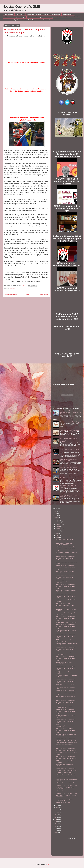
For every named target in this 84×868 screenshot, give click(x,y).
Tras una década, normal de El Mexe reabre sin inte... (65, 654)
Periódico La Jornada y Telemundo (64, 729)
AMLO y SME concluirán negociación (65, 685)
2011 (56, 831)
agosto (58, 531)
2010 (56, 833)
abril (57, 805)
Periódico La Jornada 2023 (34, 14)
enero (57, 812)
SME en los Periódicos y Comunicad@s (15, 17)
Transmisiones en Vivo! (45, 20)
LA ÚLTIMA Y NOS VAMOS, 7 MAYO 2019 (66, 751)
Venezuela (12, 288)
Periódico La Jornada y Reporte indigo (65, 791)
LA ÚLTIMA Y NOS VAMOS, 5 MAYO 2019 (66, 770)
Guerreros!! (7, 20)
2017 (56, 817)
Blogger (47, 864)
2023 (56, 511)
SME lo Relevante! (68, 14)
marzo (58, 808)
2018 (56, 815)
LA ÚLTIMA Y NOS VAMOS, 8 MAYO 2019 (66, 740)
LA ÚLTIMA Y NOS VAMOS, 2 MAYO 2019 (66, 785)
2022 (56, 513)
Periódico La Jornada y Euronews (69, 468)
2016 (56, 819)
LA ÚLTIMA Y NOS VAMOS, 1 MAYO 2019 (66, 793)
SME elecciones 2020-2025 (71, 17)
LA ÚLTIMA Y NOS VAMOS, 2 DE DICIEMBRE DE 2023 (69, 496)
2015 (56, 822)
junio (57, 535)
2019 (56, 520)
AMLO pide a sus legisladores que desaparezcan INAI (69, 460)
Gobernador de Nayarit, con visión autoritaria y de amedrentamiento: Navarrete (69, 440)
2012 (56, 828)
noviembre (59, 524)
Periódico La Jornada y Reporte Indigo (70, 422)
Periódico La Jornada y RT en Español (65, 657)
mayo (57, 538)
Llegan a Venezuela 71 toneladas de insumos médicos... (65, 707)
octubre (58, 526)
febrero (58, 810)
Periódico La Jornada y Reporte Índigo (65, 566)
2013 (56, 826)
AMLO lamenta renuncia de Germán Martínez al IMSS (65, 641)
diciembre (58, 522)
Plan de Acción (20, 14)
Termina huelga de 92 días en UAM (65, 773)
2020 (56, 518)
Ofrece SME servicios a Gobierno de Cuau (66, 742)
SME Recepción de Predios (54, 17)
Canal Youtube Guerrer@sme (36, 17)
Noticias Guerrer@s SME (21, 7)
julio (57, 533)
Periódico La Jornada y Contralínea (65, 575)
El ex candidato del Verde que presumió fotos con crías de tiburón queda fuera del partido (71, 412)
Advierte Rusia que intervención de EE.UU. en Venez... (64, 765)
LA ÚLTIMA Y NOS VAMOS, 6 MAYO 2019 (66, 759)
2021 (56, 516)
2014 (56, 824)
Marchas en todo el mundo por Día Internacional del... (64, 800)
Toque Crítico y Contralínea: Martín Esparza (25, 20)
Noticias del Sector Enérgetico (52, 14)
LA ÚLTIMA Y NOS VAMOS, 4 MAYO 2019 (66, 777)
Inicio (28, 295)
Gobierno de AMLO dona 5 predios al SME (66, 622)
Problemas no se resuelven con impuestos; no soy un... (64, 544)
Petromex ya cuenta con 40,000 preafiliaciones (64, 663)
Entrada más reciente (10, 295)
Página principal (9, 14)
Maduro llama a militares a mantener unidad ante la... (65, 788)
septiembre (59, 529)
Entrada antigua (44, 295)
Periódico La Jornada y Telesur (63, 594)
